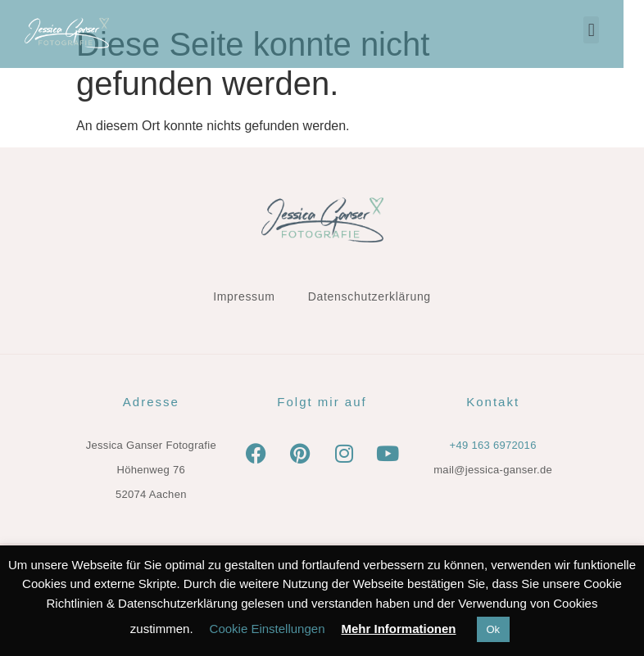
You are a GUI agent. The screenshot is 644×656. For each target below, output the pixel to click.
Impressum (244, 296)
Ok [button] (494, 629)
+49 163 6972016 (493, 445)
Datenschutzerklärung (370, 296)
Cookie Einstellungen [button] (268, 629)
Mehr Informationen (398, 629)
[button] (612, 30)
